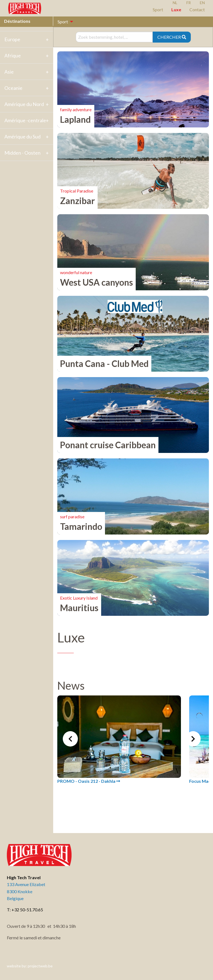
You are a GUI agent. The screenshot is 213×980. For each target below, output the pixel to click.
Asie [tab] (9, 72)
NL (175, 3)
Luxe (176, 9)
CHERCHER (172, 37)
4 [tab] (146, 811)
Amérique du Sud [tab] (22, 137)
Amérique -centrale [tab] (25, 120)
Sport (158, 9)
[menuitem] (64, 22)
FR (189, 3)
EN (202, 3)
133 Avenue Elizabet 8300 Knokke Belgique (26, 891)
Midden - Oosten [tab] (22, 153)
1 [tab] (121, 811)
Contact (197, 9)
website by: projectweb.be (30, 966)
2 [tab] (129, 811)
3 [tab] (137, 811)
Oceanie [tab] (13, 88)
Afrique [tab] (13, 55)
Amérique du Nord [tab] (24, 104)
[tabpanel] (119, 740)
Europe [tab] (12, 39)
